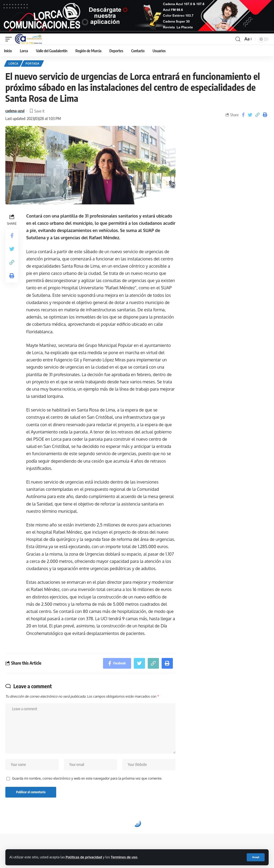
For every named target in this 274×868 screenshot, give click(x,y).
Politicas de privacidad (84, 857)
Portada (32, 63)
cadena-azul (15, 111)
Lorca (13, 63)
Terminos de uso (124, 857)
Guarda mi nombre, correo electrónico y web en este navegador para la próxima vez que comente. (87, 778)
